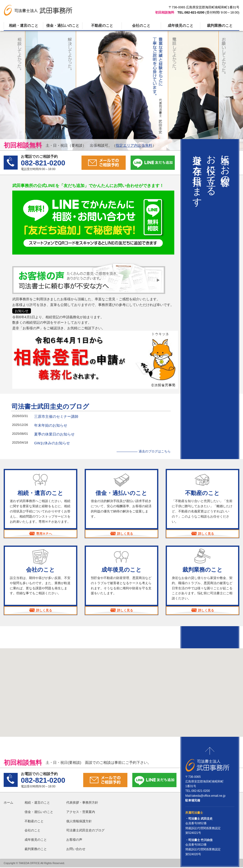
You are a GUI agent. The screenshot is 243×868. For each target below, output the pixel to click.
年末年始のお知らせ (51, 425)
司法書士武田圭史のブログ (50, 406)
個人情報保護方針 (79, 822)
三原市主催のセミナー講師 (56, 416)
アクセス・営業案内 (81, 813)
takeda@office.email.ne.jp (208, 796)
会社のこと (141, 25)
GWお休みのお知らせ (52, 443)
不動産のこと (102, 25)
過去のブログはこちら (155, 451)
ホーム (8, 803)
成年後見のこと (181, 25)
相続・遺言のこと (24, 25)
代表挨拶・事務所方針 (82, 803)
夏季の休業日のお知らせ (54, 434)
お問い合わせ (76, 850)
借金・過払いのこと (63, 25)
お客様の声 (74, 841)
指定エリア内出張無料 (134, 145)
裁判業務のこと (220, 25)
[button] (121, 689)
